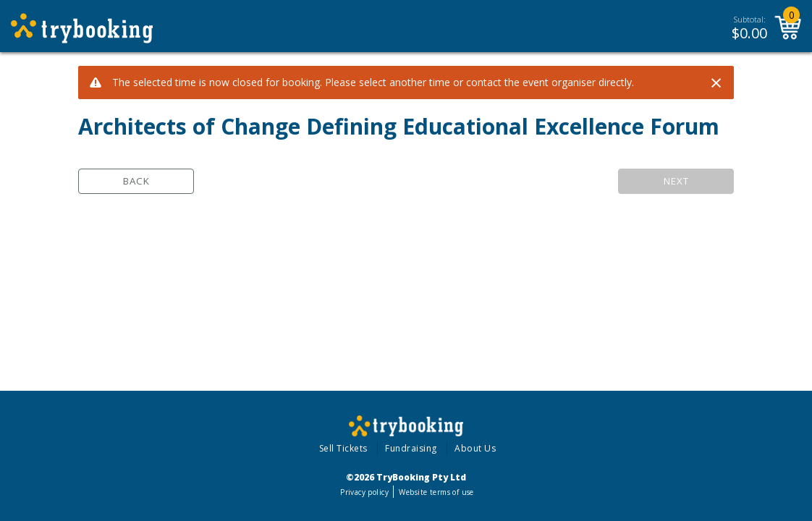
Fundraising (411, 448)
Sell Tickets (343, 448)
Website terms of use (436, 492)
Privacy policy (364, 492)
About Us (475, 448)
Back (136, 181)
